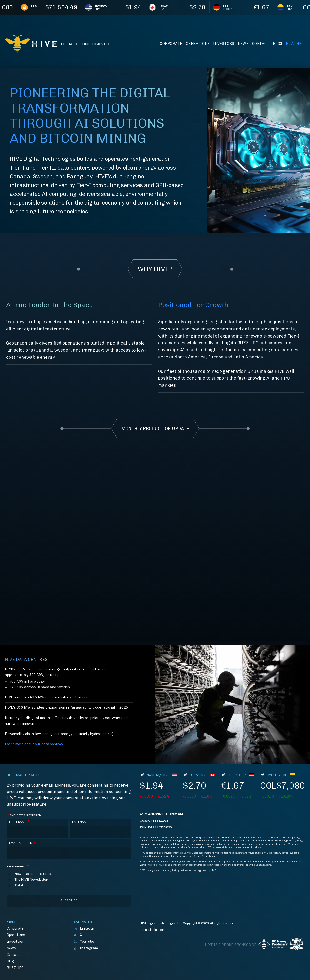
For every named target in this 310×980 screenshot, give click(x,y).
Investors (224, 44)
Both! (19, 886)
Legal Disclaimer (152, 930)
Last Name (80, 822)
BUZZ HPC (295, 44)
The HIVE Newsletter (31, 880)
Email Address (22, 843)
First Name (19, 822)
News (243, 44)
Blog (278, 44)
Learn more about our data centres (34, 744)
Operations (198, 44)
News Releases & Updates (35, 874)
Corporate (171, 44)
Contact (261, 44)
